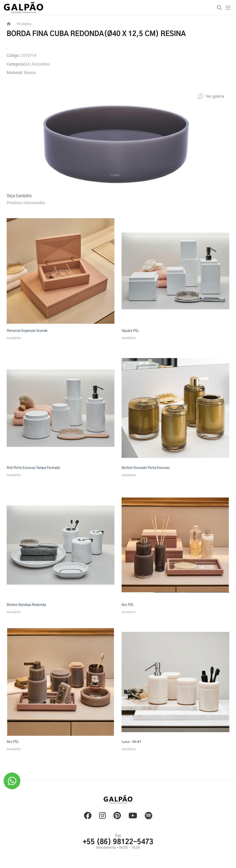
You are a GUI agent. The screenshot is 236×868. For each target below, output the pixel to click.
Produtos (24, 24)
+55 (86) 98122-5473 (118, 842)
